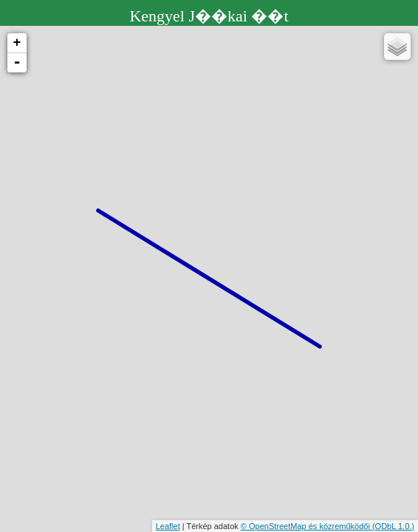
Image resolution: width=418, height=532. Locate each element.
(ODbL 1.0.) (393, 526)
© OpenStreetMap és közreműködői (306, 526)
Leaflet (168, 526)
